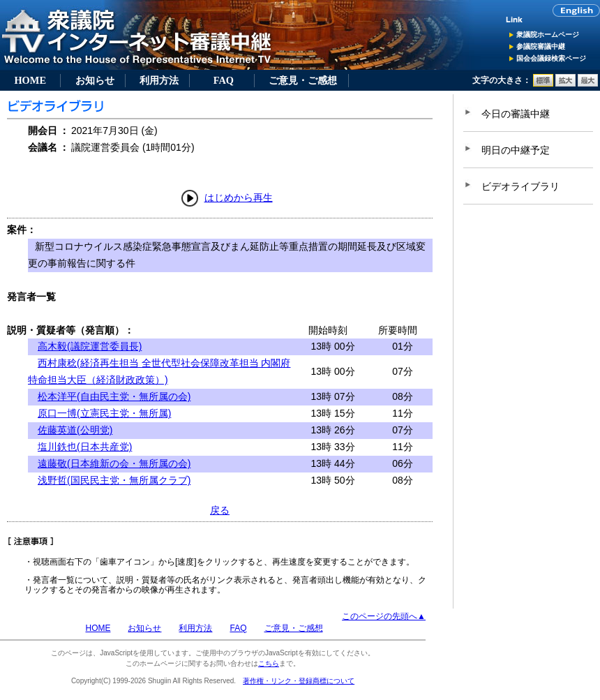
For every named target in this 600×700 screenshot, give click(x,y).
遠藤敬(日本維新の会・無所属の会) (114, 463)
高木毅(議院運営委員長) (90, 346)
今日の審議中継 (516, 114)
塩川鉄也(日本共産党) (85, 447)
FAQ (224, 80)
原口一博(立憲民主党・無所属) (104, 413)
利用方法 (159, 80)
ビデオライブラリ (520, 186)
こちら (269, 663)
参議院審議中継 (541, 46)
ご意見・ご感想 (303, 80)
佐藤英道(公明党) (75, 430)
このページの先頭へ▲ (384, 616)
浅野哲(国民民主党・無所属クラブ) (114, 480)
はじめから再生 (239, 198)
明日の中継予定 (516, 150)
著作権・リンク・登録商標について (299, 681)
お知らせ (95, 80)
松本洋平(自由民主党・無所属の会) (114, 396)
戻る (220, 510)
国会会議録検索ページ (551, 58)
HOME (30, 80)
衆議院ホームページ (548, 35)
